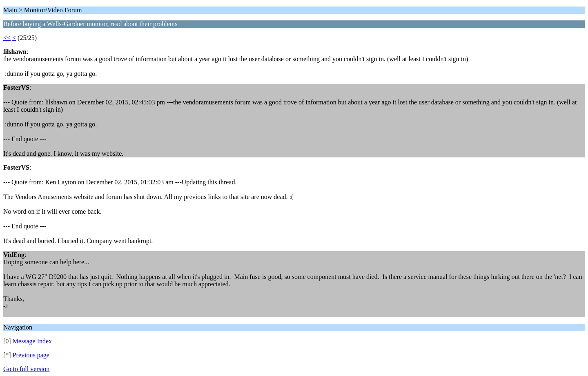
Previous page (31, 355)
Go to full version (26, 369)
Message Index (32, 341)
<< (7, 38)
